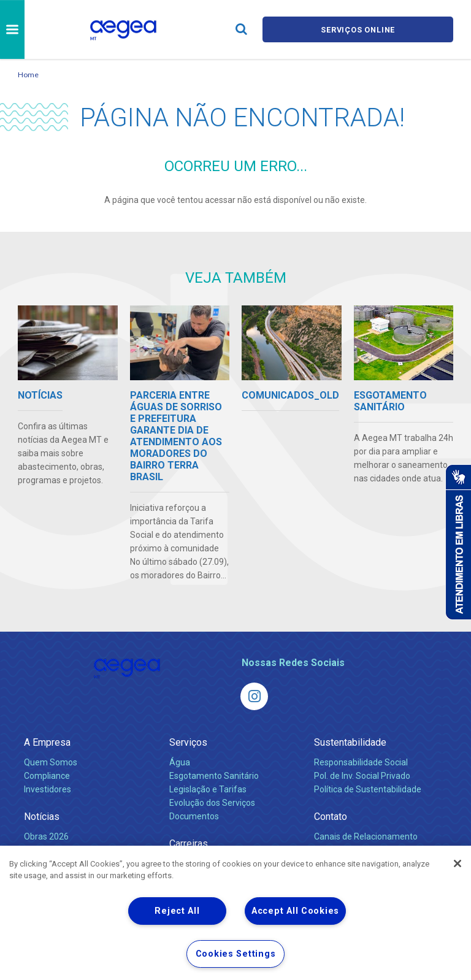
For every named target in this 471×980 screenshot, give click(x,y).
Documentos (194, 816)
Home (28, 75)
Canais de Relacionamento (366, 836)
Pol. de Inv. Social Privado (362, 776)
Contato (331, 817)
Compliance (47, 776)
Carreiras (189, 844)
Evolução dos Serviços (212, 803)
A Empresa (47, 742)
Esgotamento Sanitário (214, 776)
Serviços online (358, 29)
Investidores (48, 789)
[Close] (458, 863)
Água (180, 762)
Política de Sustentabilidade (368, 789)
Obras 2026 (46, 836)
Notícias (42, 817)
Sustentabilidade (350, 742)
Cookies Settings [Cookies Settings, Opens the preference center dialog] (236, 954)
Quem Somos (51, 762)
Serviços (188, 742)
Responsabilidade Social (361, 762)
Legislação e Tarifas (208, 789)
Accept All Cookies (295, 911)
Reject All (177, 911)
